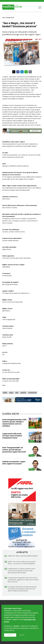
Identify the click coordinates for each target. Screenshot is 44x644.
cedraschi (23, 393)
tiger (17, 393)
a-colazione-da (32, 393)
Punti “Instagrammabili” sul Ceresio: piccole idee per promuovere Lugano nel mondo (14, 450)
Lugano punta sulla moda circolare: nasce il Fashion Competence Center (12, 436)
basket (5, 393)
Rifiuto (22, 635)
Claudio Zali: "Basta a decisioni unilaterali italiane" (23, 556)
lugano (11, 393)
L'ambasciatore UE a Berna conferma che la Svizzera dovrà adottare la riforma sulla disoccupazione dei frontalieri (21, 571)
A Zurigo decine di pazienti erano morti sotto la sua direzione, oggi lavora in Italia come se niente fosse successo (23, 580)
